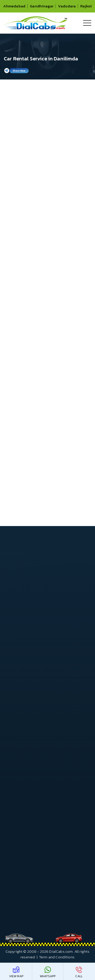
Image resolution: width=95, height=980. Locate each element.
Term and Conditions (57, 957)
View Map (16, 972)
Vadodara (67, 6)
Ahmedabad (14, 6)
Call (79, 972)
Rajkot (86, 6)
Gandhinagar (42, 6)
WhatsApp (48, 972)
